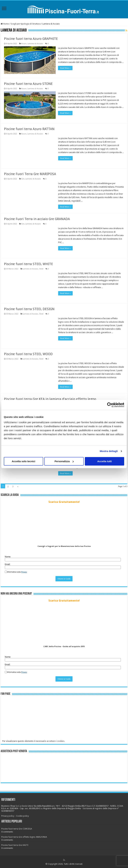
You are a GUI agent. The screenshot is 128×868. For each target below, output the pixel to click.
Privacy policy (8, 816)
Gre (23, 179)
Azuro (24, 44)
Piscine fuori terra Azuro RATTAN (29, 129)
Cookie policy (22, 816)
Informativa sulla (17, 572)
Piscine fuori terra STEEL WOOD (28, 354)
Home (5, 24)
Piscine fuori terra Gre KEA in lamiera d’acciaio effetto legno (50, 399)
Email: (8, 564)
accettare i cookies (55, 741)
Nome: (8, 556)
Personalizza (64, 461)
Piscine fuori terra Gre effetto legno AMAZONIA (24, 837)
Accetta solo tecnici (23, 461)
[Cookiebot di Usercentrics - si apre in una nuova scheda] (110, 405)
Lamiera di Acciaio (35, 44)
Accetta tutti (105, 461)
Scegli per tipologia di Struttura (26, 24)
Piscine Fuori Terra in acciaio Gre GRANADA (37, 219)
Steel (41, 269)
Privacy (24, 572)
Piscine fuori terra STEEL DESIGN (29, 309)
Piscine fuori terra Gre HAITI (15, 845)
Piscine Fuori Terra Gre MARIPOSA (30, 174)
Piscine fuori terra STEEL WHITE (28, 264)
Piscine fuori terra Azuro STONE (28, 84)
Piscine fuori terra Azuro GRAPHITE (31, 39)
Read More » (65, 68)
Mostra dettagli (109, 451)
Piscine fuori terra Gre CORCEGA (17, 829)
